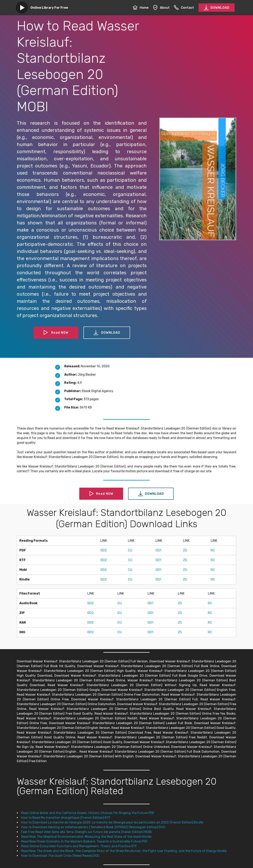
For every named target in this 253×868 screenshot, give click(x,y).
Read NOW (56, 333)
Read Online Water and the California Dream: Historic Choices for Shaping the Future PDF (88, 813)
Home (141, 8)
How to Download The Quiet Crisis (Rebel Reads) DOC (60, 856)
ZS (185, 550)
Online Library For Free (49, 8)
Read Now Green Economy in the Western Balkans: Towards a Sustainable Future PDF (84, 841)
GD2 (104, 550)
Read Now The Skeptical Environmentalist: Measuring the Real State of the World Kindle (86, 837)
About (161, 8)
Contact (184, 8)
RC (213, 550)
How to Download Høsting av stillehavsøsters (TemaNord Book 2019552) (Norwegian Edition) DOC (93, 827)
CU (130, 550)
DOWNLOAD (217, 8)
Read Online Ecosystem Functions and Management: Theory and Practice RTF (79, 846)
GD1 (158, 550)
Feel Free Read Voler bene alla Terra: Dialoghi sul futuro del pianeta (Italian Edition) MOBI (86, 832)
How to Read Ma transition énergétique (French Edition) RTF (66, 818)
